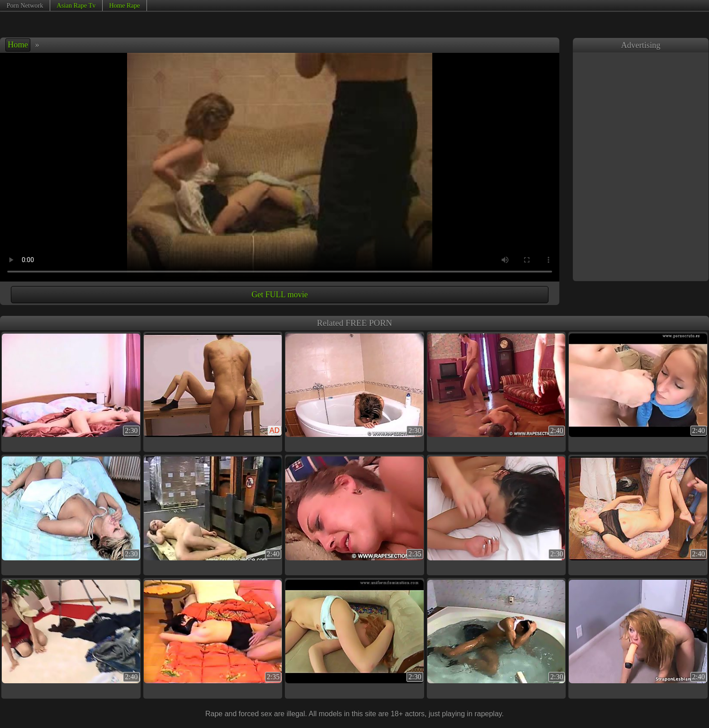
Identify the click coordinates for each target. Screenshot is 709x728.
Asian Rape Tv (76, 5)
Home (18, 45)
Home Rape (124, 5)
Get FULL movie (279, 295)
